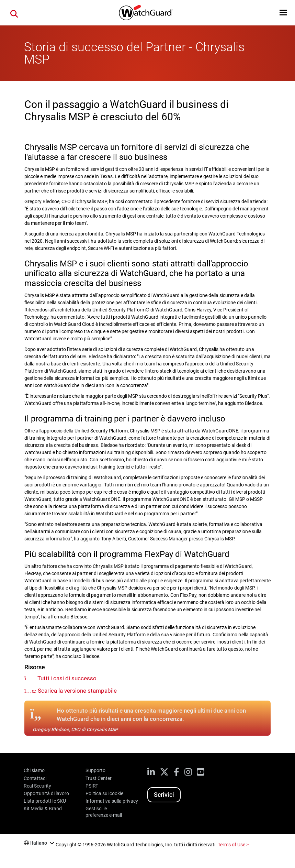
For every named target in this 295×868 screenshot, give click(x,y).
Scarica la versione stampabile (77, 691)
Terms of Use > (233, 845)
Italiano (39, 843)
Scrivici (164, 795)
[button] (283, 13)
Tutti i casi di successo (67, 678)
